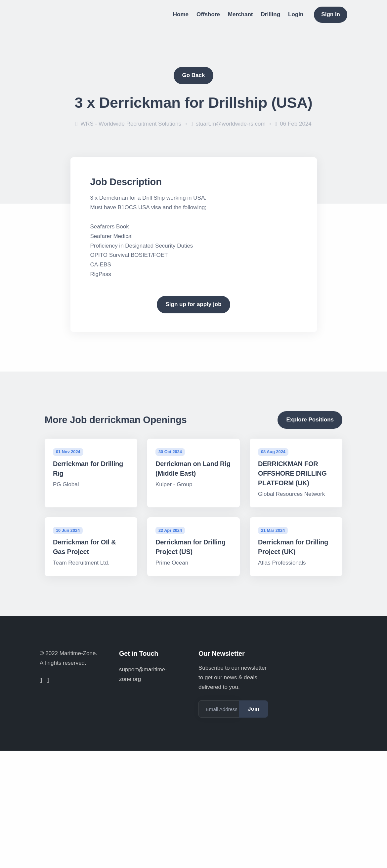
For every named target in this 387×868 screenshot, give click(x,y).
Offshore (208, 14)
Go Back (194, 75)
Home (181, 14)
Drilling (271, 14)
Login (296, 14)
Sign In (331, 14)
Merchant (240, 14)
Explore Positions (310, 420)
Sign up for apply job (193, 304)
